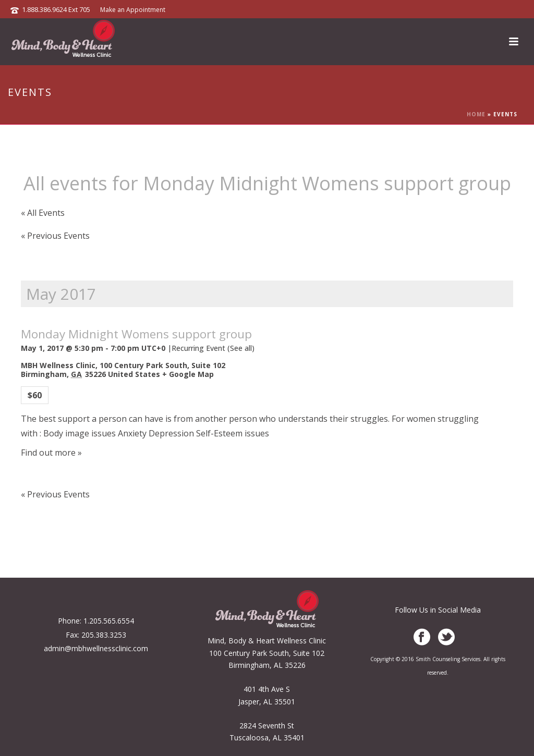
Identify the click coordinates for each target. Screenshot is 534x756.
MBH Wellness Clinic (58, 365)
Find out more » (51, 453)
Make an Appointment (133, 10)
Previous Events (55, 236)
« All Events (43, 213)
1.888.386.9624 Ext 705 (56, 9)
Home (476, 114)
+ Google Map (188, 374)
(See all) (241, 348)
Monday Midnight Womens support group (136, 334)
